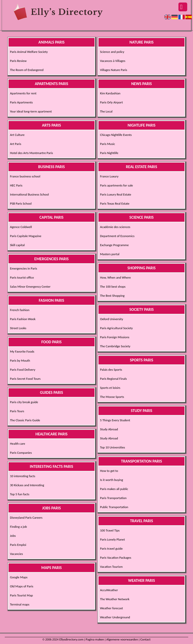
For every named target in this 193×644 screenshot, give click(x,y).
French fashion (20, 310)
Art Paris (16, 144)
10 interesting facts (23, 476)
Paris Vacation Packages (116, 558)
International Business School (30, 194)
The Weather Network (115, 599)
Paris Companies (21, 453)
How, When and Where (115, 277)
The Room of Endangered (27, 70)
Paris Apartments (21, 102)
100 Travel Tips (110, 530)
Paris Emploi (18, 545)
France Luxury (109, 176)
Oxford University (112, 319)
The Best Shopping (112, 296)
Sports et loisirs (110, 388)
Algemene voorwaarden (122, 639)
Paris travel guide (111, 548)
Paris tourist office (22, 277)
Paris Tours (17, 411)
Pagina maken (95, 639)
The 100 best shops (113, 287)
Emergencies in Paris (24, 268)
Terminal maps (20, 604)
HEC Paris (16, 185)
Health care (18, 444)
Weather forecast (111, 608)
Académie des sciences (115, 227)
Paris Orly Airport (111, 102)
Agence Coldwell (21, 227)
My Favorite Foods (22, 351)
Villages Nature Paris (114, 70)
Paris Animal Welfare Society (29, 52)
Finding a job (18, 527)
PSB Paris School (21, 203)
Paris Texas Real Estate (115, 203)
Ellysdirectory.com (71, 639)
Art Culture (17, 135)
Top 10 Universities (112, 447)
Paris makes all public (114, 489)
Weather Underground (115, 617)
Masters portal (110, 254)
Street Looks (18, 328)
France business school (25, 176)
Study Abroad (109, 429)
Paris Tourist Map (21, 595)
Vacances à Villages (113, 61)
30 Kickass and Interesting (27, 485)
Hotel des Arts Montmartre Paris (32, 153)
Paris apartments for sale (116, 185)
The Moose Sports (112, 397)
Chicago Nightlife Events (116, 135)
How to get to (109, 471)
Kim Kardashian (110, 93)
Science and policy (112, 52)
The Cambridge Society (115, 346)
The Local (106, 111)
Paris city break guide (24, 402)
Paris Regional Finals (113, 379)
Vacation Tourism (111, 567)
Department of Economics (117, 236)
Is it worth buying (112, 480)
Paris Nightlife (109, 153)
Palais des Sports (111, 370)
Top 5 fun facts (20, 494)
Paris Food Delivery (23, 370)
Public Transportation (114, 507)
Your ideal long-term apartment (31, 111)
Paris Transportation (113, 498)
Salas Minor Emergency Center (30, 287)
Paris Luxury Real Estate (116, 194)
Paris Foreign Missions (115, 337)
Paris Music (108, 144)
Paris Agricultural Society (116, 328)
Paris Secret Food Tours (25, 379)
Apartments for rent (23, 93)
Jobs (13, 536)
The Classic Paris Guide (25, 420)
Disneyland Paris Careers (26, 518)
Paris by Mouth (20, 361)
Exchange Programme (114, 245)
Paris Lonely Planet (112, 539)
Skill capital (17, 245)
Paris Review (18, 61)
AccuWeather (109, 590)
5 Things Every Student (115, 420)
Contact (145, 639)
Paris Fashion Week (23, 319)
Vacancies (16, 554)
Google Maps (19, 577)
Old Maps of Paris (22, 586)
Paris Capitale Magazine (26, 236)
